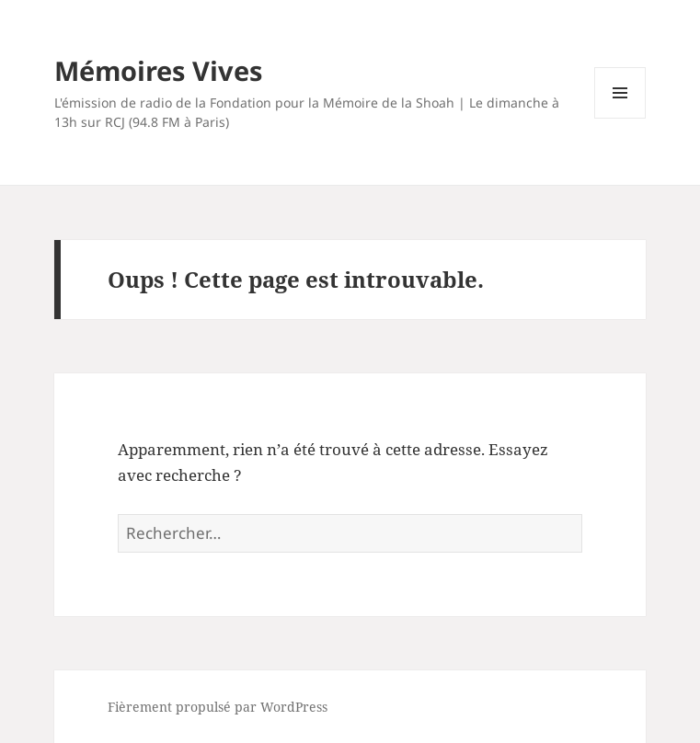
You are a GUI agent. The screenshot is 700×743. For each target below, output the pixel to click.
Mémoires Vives (158, 70)
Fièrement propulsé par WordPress (218, 707)
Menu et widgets (620, 118)
